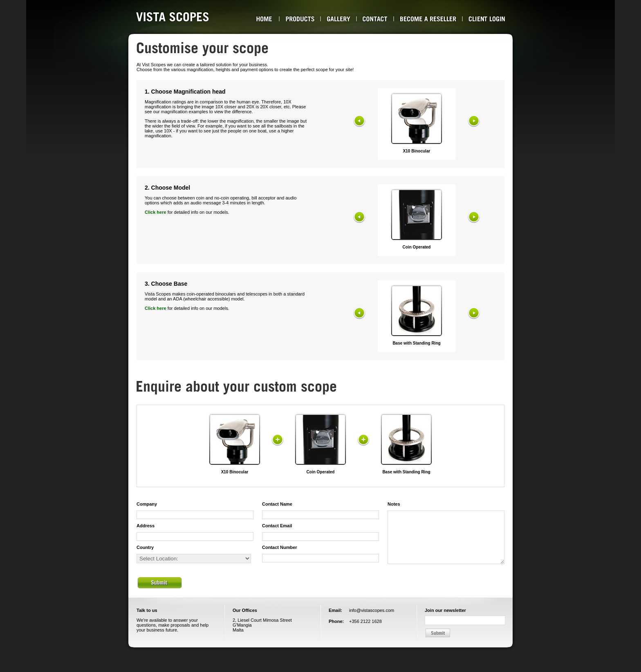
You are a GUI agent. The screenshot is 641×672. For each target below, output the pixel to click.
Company (147, 504)
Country (145, 547)
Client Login (487, 19)
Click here (156, 212)
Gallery (338, 19)
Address (146, 526)
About (264, 19)
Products (300, 19)
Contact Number (280, 547)
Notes (394, 504)
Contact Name (277, 504)
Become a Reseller (428, 19)
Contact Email (277, 526)
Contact (375, 19)
